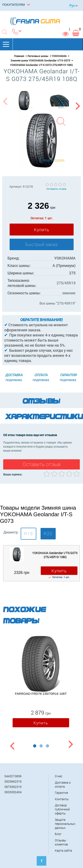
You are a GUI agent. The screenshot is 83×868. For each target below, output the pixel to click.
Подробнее (14, 380)
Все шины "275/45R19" (58, 303)
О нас (59, 776)
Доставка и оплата (63, 784)
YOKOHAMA (59, 56)
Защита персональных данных (65, 824)
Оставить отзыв (56, 189)
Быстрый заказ (41, 244)
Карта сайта (63, 850)
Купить (42, 230)
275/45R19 (66, 283)
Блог (58, 834)
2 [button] (41, 746)
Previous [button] (5, 104)
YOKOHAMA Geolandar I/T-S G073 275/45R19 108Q (55, 555)
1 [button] (35, 746)
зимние (69, 293)
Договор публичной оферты (62, 809)
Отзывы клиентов (61, 842)
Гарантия (61, 793)
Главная (19, 56)
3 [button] (47, 746)
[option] (24, 101)
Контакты (62, 799)
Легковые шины (38, 56)
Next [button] (78, 104)
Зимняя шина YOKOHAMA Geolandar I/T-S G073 (40, 60)
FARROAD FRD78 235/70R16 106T (41, 694)
